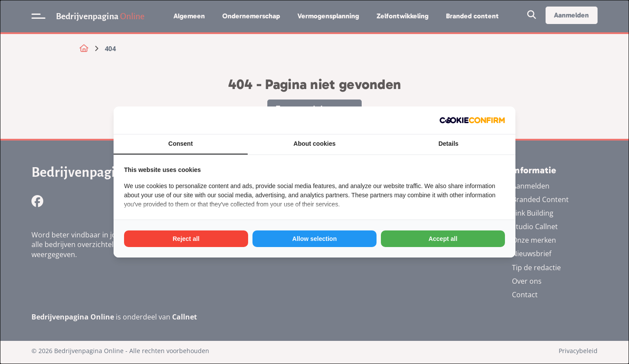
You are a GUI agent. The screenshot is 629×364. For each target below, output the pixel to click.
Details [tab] (449, 144)
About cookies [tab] (314, 144)
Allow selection (314, 239)
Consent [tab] (180, 144)
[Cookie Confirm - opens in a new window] (472, 120)
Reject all (186, 239)
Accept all (443, 239)
